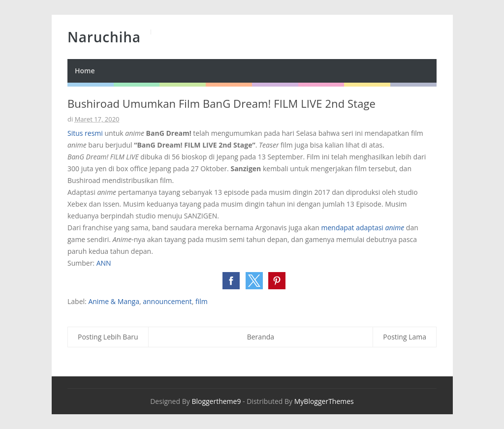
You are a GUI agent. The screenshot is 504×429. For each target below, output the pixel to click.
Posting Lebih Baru (108, 337)
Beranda (261, 337)
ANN (104, 263)
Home (85, 71)
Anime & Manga (114, 301)
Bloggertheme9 (216, 401)
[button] (231, 281)
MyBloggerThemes (324, 401)
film (202, 301)
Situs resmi (85, 133)
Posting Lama (405, 337)
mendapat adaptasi (362, 228)
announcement (167, 301)
